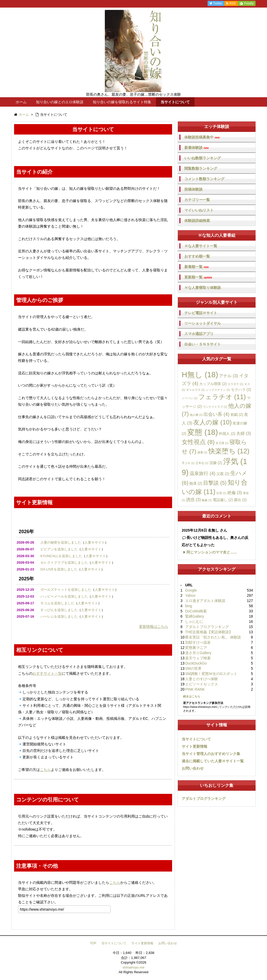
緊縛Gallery (195, 616)
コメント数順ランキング (204, 179)
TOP (93, 943)
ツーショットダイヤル (203, 323)
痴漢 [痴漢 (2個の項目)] (196, 483)
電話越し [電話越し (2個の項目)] (223, 500)
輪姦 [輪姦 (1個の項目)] (207, 500)
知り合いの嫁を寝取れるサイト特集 (122, 102)
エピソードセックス (202, 684)
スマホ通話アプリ (199, 334)
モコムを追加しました (57, 603)
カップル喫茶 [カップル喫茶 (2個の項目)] (213, 384)
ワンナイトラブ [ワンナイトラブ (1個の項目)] (215, 407)
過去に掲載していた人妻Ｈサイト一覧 (213, 761)
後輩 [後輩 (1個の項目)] (202, 452)
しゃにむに (194, 622)
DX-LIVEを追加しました (59, 569)
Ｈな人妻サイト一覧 (201, 246)
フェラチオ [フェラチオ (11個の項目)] (222, 397)
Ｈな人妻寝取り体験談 (203, 288)
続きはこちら (192, 696)
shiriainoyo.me (133, 967)
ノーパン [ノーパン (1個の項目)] (190, 398)
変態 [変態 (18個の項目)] (203, 432)
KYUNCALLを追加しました (61, 556)
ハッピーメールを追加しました (64, 596)
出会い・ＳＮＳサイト (203, 344)
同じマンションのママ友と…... (212, 552)
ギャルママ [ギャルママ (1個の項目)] (195, 390)
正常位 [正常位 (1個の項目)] (202, 463)
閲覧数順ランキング (201, 168)
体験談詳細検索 (197, 221)
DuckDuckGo (196, 663)
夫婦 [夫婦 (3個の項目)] (244, 433)
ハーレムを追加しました (59, 616)
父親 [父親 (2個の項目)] (223, 474)
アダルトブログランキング (207, 627)
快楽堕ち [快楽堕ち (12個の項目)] (229, 451)
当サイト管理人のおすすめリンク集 (211, 754)
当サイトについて (175, 102)
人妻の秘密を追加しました (61, 542)
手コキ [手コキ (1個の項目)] (188, 463)
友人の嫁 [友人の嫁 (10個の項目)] (212, 422)
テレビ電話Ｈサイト (201, 313)
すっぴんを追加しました (59, 610)
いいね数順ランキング (203, 158)
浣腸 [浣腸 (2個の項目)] (216, 463)
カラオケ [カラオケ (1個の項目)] (235, 384)
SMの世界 (193, 668)
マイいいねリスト (199, 210)
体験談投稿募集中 (202, 137)
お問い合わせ (193, 768)
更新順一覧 (198, 277)
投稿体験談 (193, 189)
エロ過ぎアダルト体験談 (205, 601)
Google (191, 590)
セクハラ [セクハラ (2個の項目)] (241, 389)
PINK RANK (195, 689)
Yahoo (190, 595)
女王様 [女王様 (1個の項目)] (222, 443)
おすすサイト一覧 (47, 673)
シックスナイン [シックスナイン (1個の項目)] (218, 390)
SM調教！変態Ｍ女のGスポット (211, 674)
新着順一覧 (196, 267)
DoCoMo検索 (196, 611)
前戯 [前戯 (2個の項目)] (237, 415)
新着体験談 (196, 148)
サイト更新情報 (195, 746)
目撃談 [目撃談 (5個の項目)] (215, 483)
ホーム (21, 102)
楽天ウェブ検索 (198, 658)
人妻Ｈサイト (95, 542)
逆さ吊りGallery (198, 653)
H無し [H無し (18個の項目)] (200, 375)
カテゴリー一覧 (197, 200)
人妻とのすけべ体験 (202, 679)
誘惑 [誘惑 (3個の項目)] (193, 500)
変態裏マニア (196, 648)
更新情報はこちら (154, 626)
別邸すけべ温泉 (198, 642)
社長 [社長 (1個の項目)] (221, 493)
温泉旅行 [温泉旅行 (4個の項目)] (202, 473)
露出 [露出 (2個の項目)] (240, 500)
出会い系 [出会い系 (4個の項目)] (216, 414)
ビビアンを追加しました (59, 549)
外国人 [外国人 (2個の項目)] (227, 434)
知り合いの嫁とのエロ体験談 (60, 102)
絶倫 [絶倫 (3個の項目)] (235, 492)
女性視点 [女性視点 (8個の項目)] (198, 442)
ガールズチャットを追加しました (66, 590)
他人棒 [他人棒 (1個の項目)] (196, 415)
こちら (45, 770)
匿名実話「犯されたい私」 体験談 (213, 637)
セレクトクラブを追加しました (64, 562)
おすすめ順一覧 (197, 256)
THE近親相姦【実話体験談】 (209, 632)
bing (189, 606)
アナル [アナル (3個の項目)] (228, 376)
